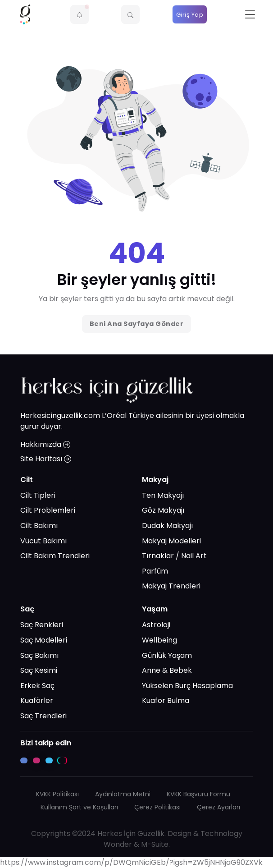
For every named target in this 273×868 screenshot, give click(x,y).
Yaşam (155, 609)
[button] (80, 14)
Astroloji (156, 625)
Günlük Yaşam (167, 655)
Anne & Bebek (167, 670)
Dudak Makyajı (167, 526)
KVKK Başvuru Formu (198, 794)
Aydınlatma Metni (123, 794)
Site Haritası (46, 459)
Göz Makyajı (163, 510)
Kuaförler (37, 700)
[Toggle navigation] (250, 15)
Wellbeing (159, 640)
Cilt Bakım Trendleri (55, 556)
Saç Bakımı (39, 655)
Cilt (27, 480)
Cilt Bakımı (39, 526)
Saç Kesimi (39, 670)
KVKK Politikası (57, 794)
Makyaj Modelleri (171, 541)
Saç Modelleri (44, 640)
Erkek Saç (37, 686)
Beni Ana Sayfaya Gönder (137, 324)
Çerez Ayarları (218, 807)
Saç (27, 609)
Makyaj (155, 480)
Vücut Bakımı (43, 541)
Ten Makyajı (163, 495)
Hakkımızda (45, 444)
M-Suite (155, 844)
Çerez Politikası (157, 807)
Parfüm (155, 571)
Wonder (118, 844)
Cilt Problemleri (48, 510)
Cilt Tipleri (38, 495)
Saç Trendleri (43, 716)
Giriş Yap (190, 15)
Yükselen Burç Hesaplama (187, 686)
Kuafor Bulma (166, 700)
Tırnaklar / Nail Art (174, 556)
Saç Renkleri (42, 625)
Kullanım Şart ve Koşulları (79, 807)
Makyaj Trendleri (171, 586)
